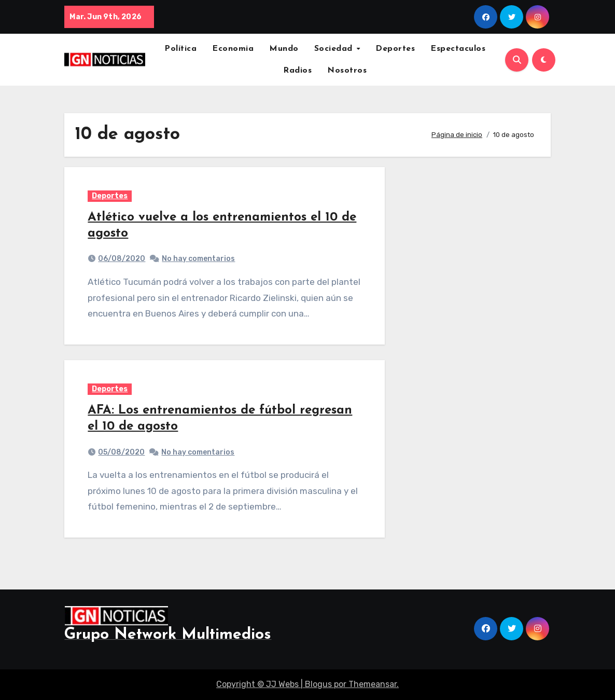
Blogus (318, 684)
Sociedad (335, 49)
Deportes (395, 49)
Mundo (284, 49)
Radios (297, 71)
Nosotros (347, 71)
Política (180, 49)
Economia (233, 49)
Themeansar (373, 684)
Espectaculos (458, 49)
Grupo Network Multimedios (168, 635)
